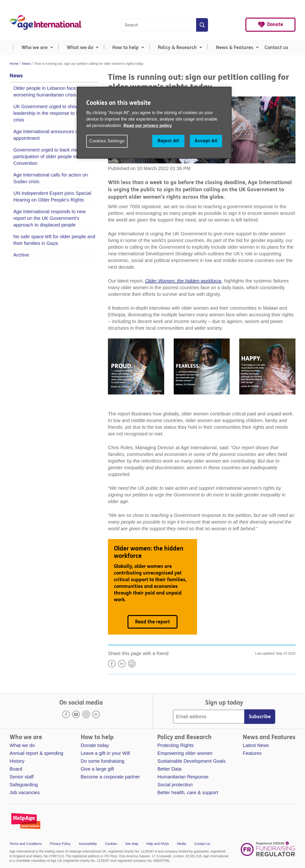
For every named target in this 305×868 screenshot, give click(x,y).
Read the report (152, 622)
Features (252, 753)
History (17, 761)
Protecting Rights (175, 745)
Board (16, 769)
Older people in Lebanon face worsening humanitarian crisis (45, 91)
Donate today (95, 745)
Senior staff (22, 777)
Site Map (132, 844)
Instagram (86, 714)
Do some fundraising (103, 761)
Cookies (111, 844)
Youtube (76, 714)
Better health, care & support (188, 792)
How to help (125, 48)
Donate (275, 24)
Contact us (276, 48)
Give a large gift (97, 769)
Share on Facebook (112, 664)
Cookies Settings (107, 141)
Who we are (35, 48)
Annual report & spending (36, 753)
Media (182, 844)
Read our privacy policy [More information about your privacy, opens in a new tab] (148, 126)
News (16, 76)
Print (132, 664)
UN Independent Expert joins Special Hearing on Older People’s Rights (52, 197)
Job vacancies (25, 792)
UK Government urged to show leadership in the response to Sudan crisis (51, 113)
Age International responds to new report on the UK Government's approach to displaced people (50, 218)
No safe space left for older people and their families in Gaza (54, 240)
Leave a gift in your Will (105, 753)
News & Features (235, 48)
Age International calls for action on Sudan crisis (51, 178)
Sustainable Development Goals (191, 761)
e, (184, 281)
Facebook (66, 714)
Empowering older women (185, 753)
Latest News (256, 745)
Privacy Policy (60, 844)
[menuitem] (32, 48)
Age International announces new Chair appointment (55, 135)
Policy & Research (177, 48)
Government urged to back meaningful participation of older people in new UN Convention (54, 156)
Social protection (175, 785)
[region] (154, 123)
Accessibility (88, 844)
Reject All (168, 141)
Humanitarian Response (183, 777)
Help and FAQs (158, 844)
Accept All (206, 141)
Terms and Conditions (26, 844)
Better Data (169, 769)
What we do (80, 48)
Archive (21, 255)
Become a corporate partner (110, 777)
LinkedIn (122, 664)
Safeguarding (24, 785)
